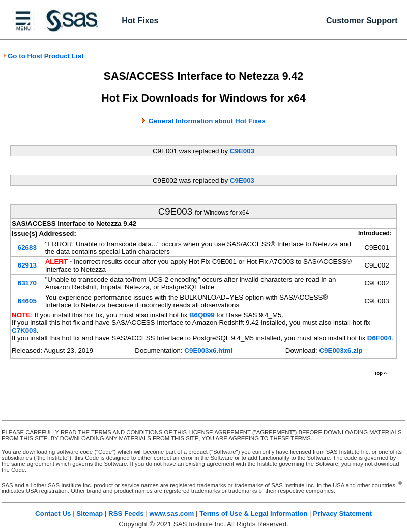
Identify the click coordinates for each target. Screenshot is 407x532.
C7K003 (24, 330)
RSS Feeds (126, 513)
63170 (27, 283)
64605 (27, 301)
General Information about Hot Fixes (207, 121)
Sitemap (90, 513)
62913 (27, 265)
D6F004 (379, 338)
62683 (27, 247)
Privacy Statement (342, 513)
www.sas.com (172, 513)
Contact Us (53, 513)
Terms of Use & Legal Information (253, 513)
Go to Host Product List (43, 56)
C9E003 (242, 151)
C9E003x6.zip (341, 351)
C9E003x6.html (208, 351)
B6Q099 (202, 315)
